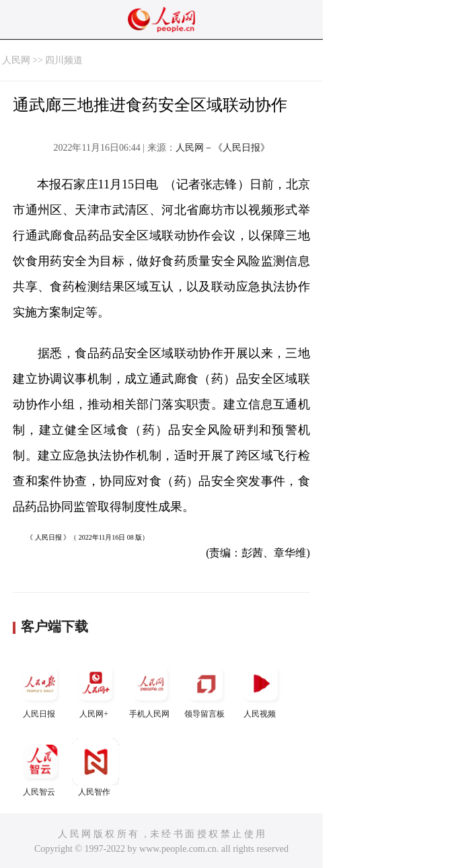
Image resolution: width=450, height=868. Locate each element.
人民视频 (261, 689)
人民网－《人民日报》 (223, 148)
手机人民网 (151, 689)
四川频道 (64, 60)
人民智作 (96, 767)
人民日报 (40, 689)
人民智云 (40, 767)
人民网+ (96, 689)
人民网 (16, 60)
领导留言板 (206, 689)
